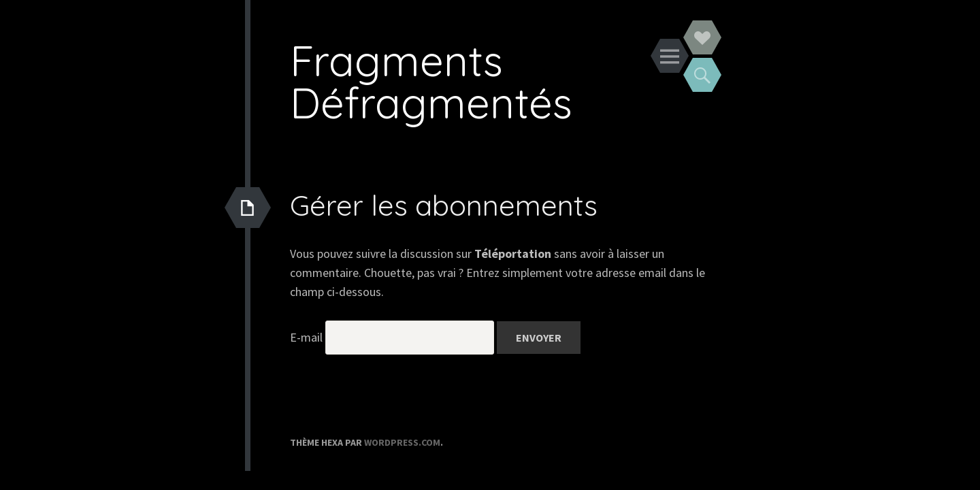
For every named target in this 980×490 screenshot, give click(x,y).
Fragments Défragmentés (431, 81)
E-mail (306, 337)
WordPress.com (402, 442)
